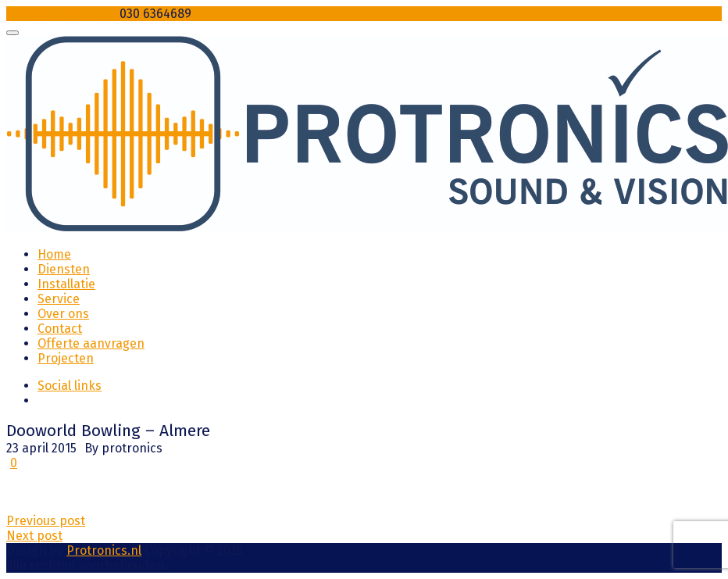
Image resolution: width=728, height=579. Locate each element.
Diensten (64, 269)
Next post (34, 536)
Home (54, 254)
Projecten (66, 358)
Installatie (66, 284)
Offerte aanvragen (91, 343)
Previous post (46, 521)
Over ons (63, 314)
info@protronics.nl (61, 14)
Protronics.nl (104, 550)
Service (59, 299)
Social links (70, 386)
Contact (60, 329)
